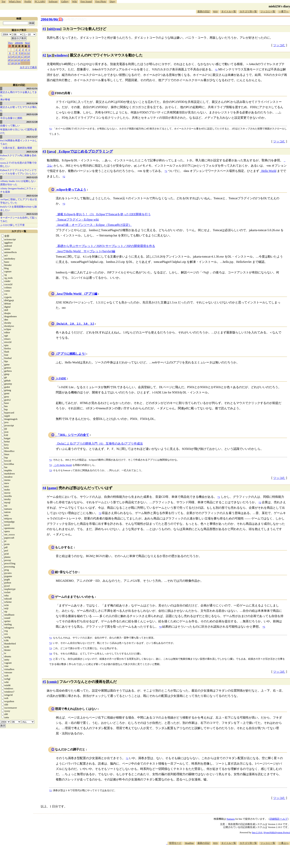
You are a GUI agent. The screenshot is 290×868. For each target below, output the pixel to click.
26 (29, 60)
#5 (44, 682)
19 (29, 56)
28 (13, 63)
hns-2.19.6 (257, 832)
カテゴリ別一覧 (248, 11)
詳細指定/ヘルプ (279, 819)
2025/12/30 (32, 103)
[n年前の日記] (75, 19)
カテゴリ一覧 (19, 231)
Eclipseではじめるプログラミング (86, 151)
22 (16, 60)
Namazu (231, 819)
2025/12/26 (32, 152)
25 (25, 60)
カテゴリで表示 (28, 67)
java (52, 151)
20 (9, 60)
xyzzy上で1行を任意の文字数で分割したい (18, 164)
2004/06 (19, 43)
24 (22, 60)
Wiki (75, 1)
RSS (215, 11)
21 (13, 60)
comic (53, 682)
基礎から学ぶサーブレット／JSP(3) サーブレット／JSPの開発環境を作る (106, 246)
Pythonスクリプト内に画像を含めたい (18, 157)
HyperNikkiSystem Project (277, 832)
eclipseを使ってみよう (71, 190)
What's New (15, 1)
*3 (50, 470)
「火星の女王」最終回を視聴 (16, 148)
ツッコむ (279, 45)
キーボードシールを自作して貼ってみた (19, 219)
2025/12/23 (32, 214)
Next (27, 43)
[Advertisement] (221, 856)
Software (53, 1)
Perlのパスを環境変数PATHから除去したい (19, 208)
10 (22, 53)
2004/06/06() (52, 19)
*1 (50, 129)
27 (9, 63)
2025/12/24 (32, 196)
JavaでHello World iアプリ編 (77, 294)
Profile (28, 1)
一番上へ (284, 843)
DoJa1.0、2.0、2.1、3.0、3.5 (75, 324)
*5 (50, 659)
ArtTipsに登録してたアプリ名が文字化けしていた (19, 201)
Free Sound (86, 1)
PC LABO (40, 1)
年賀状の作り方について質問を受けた (19, 131)
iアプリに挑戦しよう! (71, 354)
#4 (44, 488)
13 (9, 56)
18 (25, 56)
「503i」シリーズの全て (73, 435)
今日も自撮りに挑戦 (11, 118)
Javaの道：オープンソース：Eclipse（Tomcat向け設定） (94, 225)
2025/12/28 (32, 122)
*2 (50, 465)
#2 (44, 55)
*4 (50, 654)
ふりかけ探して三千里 (12, 225)
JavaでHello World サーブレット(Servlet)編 (86, 251)
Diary (112, 1)
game (52, 488)
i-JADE (61, 378)
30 (19, 63)
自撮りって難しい (10, 126)
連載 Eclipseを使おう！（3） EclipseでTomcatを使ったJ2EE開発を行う (104, 214)
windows (61, 55)
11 (25, 53)
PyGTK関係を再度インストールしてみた (19, 142)
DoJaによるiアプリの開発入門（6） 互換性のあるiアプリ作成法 (100, 444)
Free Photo (101, 1)
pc (50, 55)
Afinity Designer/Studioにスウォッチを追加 (18, 190)
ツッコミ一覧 (268, 11)
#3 (44, 151)
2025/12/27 (32, 137)
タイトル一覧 (229, 11)
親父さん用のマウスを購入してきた (19, 94)
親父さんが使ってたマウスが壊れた (19, 109)
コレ (50, 166)
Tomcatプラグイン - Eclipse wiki (78, 220)
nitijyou (54, 29)
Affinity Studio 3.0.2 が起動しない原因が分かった (18, 183)
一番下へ (284, 11)
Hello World (269, 171)
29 (16, 63)
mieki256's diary (279, 6)
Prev (11, 43)
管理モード (175, 843)
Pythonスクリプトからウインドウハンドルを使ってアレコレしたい (19, 172)
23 (19, 60)
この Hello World (63, 465)
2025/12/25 (32, 177)
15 (16, 56)
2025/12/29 (32, 114)
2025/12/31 (32, 88)
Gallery (65, 1)
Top (3, 1)
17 (22, 56)
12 (29, 53)
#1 (44, 29)
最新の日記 (204, 11)
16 (19, 56)
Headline (189, 843)
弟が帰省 (5, 100)
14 (13, 56)
